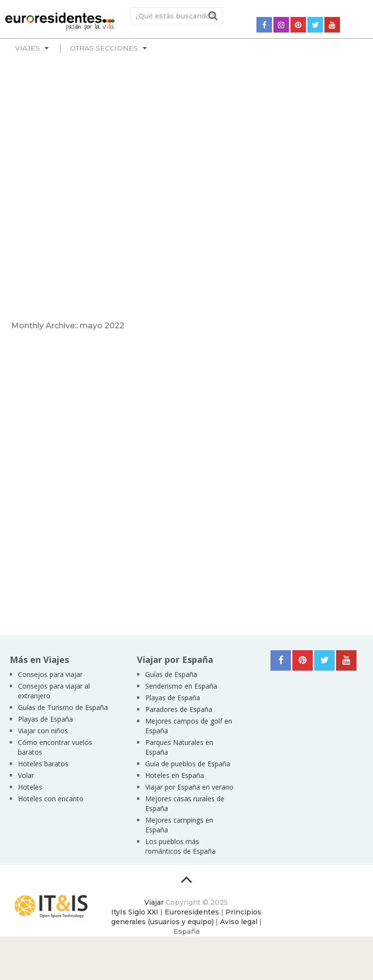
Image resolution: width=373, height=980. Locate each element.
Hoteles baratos (43, 764)
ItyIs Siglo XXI (135, 912)
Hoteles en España (175, 775)
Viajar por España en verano (189, 787)
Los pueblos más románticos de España (180, 846)
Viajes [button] (27, 48)
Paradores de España (179, 709)
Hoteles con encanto (51, 799)
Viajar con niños (43, 731)
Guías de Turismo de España (63, 707)
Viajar (154, 902)
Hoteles (30, 787)
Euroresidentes (192, 912)
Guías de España (171, 674)
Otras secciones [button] (104, 48)
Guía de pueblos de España (188, 764)
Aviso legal (239, 922)
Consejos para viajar (50, 674)
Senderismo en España (181, 686)
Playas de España (45, 719)
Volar (26, 775)
